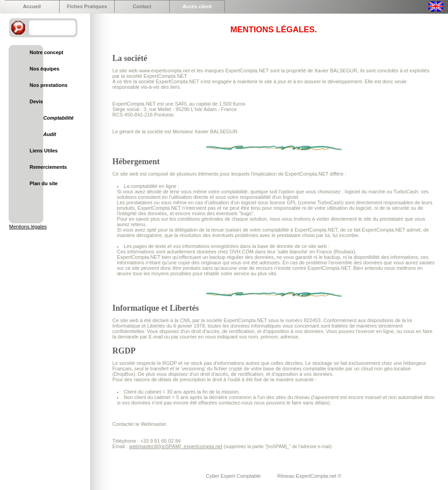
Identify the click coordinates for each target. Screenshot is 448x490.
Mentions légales (28, 227)
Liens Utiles (44, 151)
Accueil (32, 6)
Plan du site (44, 183)
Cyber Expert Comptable (234, 476)
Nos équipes (44, 69)
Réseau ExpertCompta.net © (309, 476)
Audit (50, 134)
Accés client (197, 6)
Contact (142, 6)
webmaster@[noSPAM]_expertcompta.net (176, 446)
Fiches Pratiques (87, 6)
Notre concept (46, 52)
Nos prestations (48, 85)
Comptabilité (59, 118)
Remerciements (48, 167)
